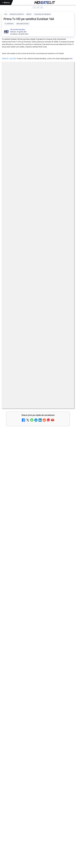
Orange (36, 818)
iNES (59, 818)
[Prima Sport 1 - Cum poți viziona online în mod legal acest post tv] (67, 444)
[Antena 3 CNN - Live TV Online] (67, 460)
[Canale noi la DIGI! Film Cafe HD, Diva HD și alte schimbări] (67, 364)
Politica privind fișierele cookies (38, 837)
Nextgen (28, 818)
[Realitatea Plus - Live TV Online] (67, 476)
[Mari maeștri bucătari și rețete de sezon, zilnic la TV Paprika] (67, 380)
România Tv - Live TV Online (21, 487)
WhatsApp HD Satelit (38, 774)
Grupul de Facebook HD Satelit (38, 768)
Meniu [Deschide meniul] (6, 3)
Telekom (44, 818)
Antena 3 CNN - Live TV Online (22, 455)
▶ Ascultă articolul (23, 24)
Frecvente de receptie (17, 14)
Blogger (54, 847)
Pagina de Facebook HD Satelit (38, 762)
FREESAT (29, 14)
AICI (71, 59)
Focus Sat (19, 818)
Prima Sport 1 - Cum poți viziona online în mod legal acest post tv (34, 440)
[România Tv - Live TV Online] (67, 491)
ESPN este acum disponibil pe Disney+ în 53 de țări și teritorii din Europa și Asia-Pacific (32, 393)
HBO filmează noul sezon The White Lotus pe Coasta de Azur (32, 630)
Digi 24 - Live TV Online (19, 503)
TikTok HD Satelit (38, 786)
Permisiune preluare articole (38, 830)
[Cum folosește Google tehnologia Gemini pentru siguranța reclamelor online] (38, 557)
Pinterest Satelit (38, 798)
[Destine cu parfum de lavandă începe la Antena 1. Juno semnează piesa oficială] (38, 605)
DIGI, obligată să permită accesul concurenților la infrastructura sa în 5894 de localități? (30, 409)
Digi (5, 818)
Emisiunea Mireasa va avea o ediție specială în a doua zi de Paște (35, 425)
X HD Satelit (38, 793)
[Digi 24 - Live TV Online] (67, 507)
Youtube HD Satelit (38, 780)
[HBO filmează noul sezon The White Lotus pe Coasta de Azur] (38, 652)
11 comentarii (9, 24)
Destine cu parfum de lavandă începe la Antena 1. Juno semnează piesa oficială (37, 582)
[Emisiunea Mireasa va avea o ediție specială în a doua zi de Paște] (67, 428)
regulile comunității (35, 307)
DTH (6, 14)
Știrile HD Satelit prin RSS (38, 804)
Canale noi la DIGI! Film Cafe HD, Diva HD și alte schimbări (34, 360)
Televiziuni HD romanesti (43, 14)
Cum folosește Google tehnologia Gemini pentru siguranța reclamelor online (37, 533)
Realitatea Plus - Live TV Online (22, 471)
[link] (38, 364)
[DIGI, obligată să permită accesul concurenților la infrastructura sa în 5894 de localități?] (67, 412)
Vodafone (52, 818)
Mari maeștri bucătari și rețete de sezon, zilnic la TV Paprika (35, 376)
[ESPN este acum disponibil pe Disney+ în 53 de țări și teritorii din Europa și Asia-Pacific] (67, 396)
